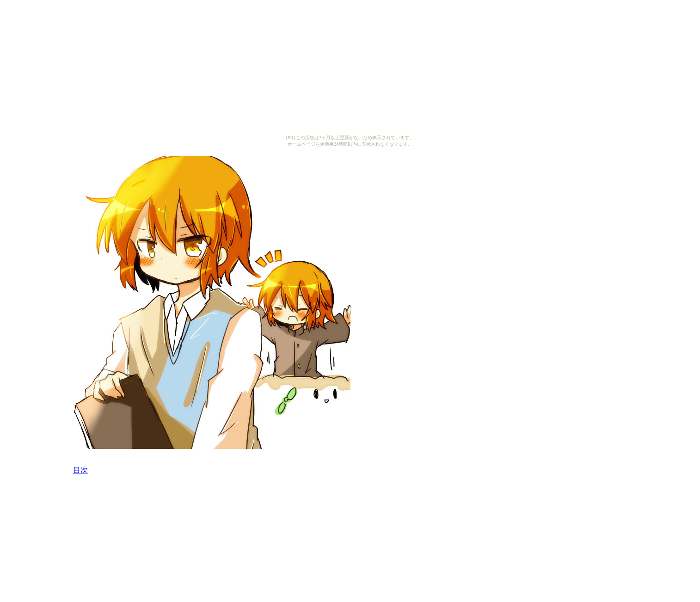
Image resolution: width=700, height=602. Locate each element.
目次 (80, 470)
